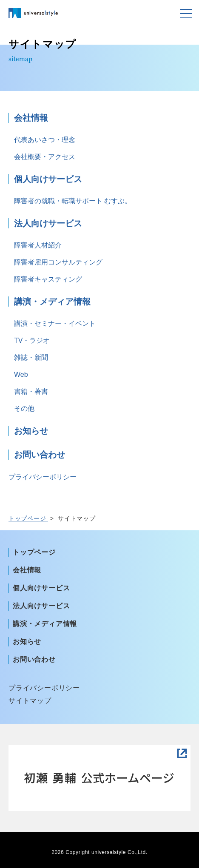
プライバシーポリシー (43, 477)
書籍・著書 (31, 391)
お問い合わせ (40, 455)
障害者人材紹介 (38, 245)
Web (21, 374)
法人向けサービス (48, 223)
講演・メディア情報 (52, 302)
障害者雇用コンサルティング (58, 262)
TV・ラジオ (32, 340)
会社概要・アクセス (45, 157)
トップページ (34, 552)
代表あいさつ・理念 (45, 140)
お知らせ (31, 431)
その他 (24, 408)
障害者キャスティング (48, 279)
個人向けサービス (48, 179)
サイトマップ (30, 701)
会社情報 (31, 118)
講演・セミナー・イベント (55, 323)
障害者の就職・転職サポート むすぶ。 (73, 201)
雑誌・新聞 (31, 357)
